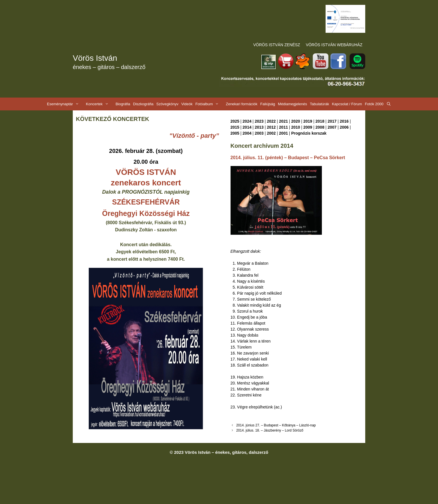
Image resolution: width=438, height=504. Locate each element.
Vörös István (95, 58)
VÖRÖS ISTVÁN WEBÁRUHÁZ (334, 45)
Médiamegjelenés (292, 104)
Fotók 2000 (374, 104)
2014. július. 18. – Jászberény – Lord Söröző (270, 430)
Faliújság (268, 104)
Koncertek (100, 104)
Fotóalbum (210, 104)
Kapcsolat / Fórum (347, 104)
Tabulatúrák (319, 104)
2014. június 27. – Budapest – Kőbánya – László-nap (276, 425)
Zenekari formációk (242, 104)
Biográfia (123, 104)
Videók (187, 104)
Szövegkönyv (167, 104)
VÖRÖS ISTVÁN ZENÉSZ (277, 45)
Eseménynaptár (66, 104)
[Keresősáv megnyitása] (389, 104)
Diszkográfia (143, 104)
